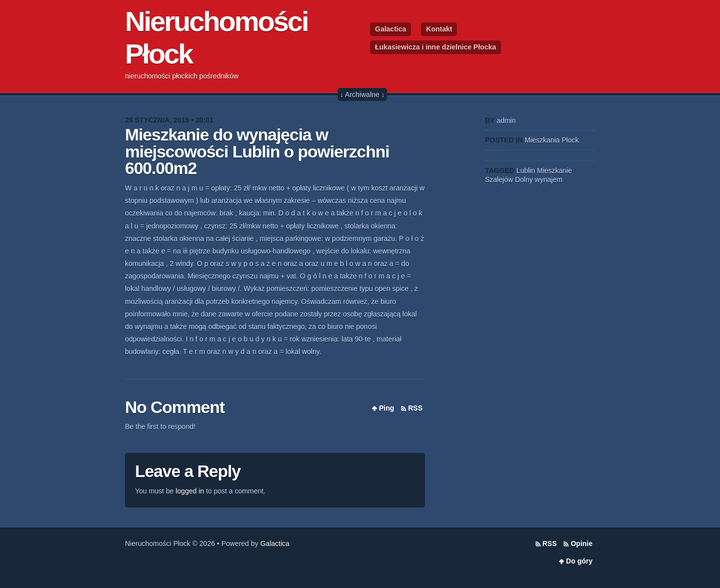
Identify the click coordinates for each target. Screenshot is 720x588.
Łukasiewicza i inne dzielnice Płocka (435, 47)
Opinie (581, 543)
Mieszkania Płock (551, 140)
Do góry (579, 561)
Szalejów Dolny (509, 179)
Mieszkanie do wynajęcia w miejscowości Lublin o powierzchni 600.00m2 (257, 151)
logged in (190, 491)
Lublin (526, 170)
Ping (386, 408)
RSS (415, 408)
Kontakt (439, 29)
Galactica (390, 29)
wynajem (549, 179)
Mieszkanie (554, 170)
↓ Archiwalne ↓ (362, 94)
